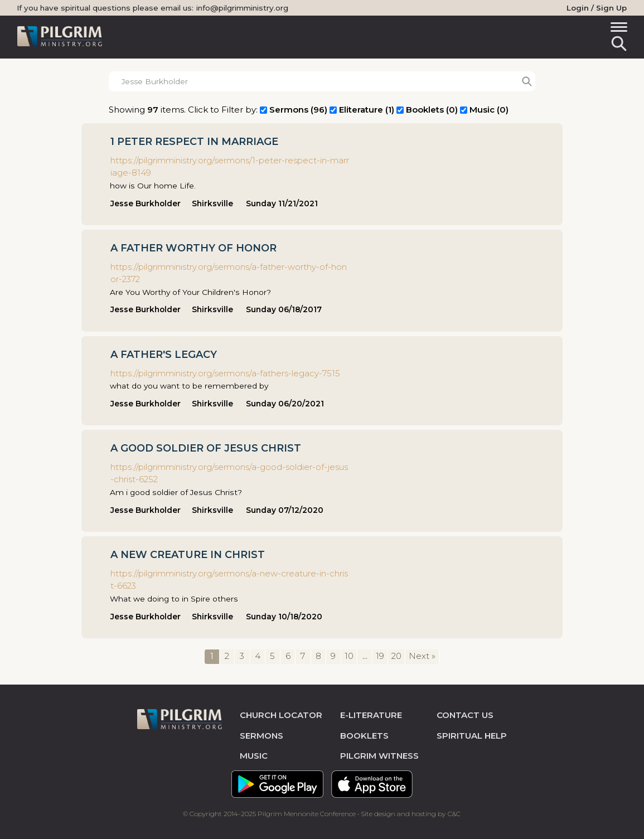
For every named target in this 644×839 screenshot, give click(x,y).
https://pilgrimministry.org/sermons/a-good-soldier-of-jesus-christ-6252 (229, 473)
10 (349, 656)
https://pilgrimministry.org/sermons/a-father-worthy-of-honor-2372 (229, 273)
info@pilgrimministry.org (242, 8)
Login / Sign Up (597, 8)
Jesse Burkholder (146, 203)
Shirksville (212, 203)
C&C (454, 814)
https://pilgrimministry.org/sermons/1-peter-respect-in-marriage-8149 (230, 167)
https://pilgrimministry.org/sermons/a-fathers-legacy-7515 (225, 373)
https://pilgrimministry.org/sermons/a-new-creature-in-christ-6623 (229, 580)
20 (396, 656)
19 (380, 656)
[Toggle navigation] (617, 29)
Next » (422, 656)
